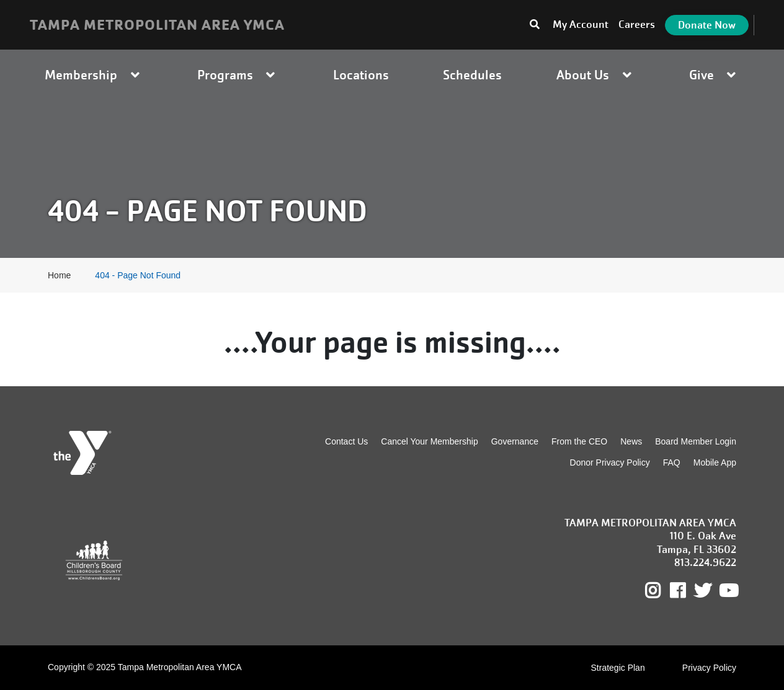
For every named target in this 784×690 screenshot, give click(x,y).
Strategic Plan (618, 668)
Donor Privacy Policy (610, 462)
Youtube (728, 591)
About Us (595, 75)
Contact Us (346, 441)
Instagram (661, 591)
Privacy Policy (709, 668)
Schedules (472, 75)
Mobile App (715, 462)
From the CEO (579, 441)
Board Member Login (696, 441)
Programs (238, 75)
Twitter (703, 591)
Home (59, 275)
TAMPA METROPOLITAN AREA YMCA (157, 25)
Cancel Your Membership (429, 441)
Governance (515, 441)
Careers (637, 24)
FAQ (672, 462)
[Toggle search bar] (535, 25)
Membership (94, 75)
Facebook (686, 591)
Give (714, 75)
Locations (361, 75)
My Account (581, 24)
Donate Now (707, 25)
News (631, 441)
